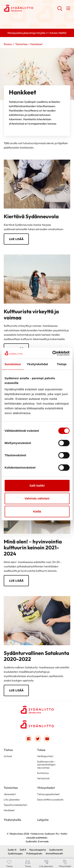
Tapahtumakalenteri (15, 805)
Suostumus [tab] (13, 364)
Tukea (41, 750)
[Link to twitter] (38, 739)
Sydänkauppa (15, 853)
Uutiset (8, 756)
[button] (60, 10)
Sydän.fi (12, 850)
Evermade (43, 841)
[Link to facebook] (29, 739)
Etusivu (8, 44)
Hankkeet (9, 810)
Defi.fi (23, 850)
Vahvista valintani (37, 498)
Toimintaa (21, 44)
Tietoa (8, 750)
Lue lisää (16, 239)
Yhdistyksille (12, 820)
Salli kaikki (37, 485)
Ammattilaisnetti (54, 853)
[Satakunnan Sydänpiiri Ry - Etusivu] (37, 709)
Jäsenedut (10, 794)
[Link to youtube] (47, 739)
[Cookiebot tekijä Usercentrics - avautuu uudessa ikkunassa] (53, 353)
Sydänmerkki (56, 850)
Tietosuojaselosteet (48, 794)
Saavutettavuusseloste (50, 799)
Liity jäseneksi (12, 799)
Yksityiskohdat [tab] (37, 364)
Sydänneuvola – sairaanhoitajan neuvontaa (46, 765)
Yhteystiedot (46, 788)
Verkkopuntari (45, 756)
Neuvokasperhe (38, 850)
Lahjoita (43, 820)
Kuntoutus (43, 773)
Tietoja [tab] (62, 364)
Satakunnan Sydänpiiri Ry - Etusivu (30, 8)
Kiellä (37, 511)
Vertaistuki (43, 778)
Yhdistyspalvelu (34, 853)
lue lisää (16, 690)
